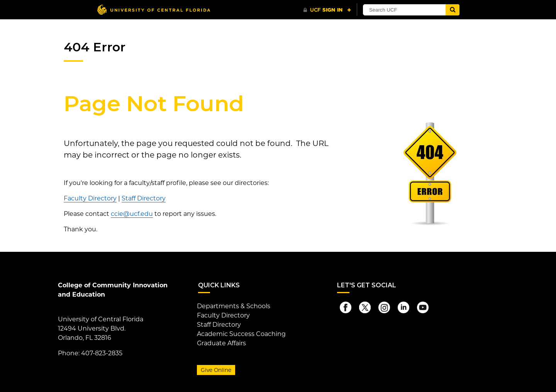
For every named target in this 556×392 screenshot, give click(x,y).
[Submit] (453, 10)
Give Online (216, 370)
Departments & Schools (234, 306)
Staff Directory (144, 198)
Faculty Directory (90, 198)
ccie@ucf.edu (132, 214)
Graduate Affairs (221, 343)
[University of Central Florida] (154, 9)
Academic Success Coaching (241, 334)
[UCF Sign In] (327, 10)
